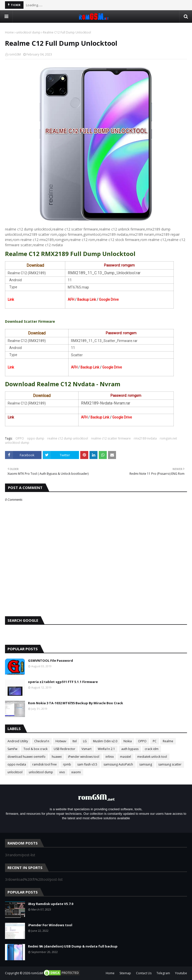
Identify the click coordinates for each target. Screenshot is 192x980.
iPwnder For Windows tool (50, 925)
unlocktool (15, 772)
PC (155, 741)
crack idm (152, 749)
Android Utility (18, 741)
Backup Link (87, 299)
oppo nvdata (17, 764)
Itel (75, 741)
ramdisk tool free (44, 764)
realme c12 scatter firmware (111, 438)
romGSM (15, 54)
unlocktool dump (28, 32)
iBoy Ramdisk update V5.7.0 (51, 904)
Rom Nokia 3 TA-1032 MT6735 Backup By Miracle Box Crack (75, 703)
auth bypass (130, 749)
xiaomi (76, 772)
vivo (62, 772)
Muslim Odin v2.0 (105, 741)
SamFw (12, 749)
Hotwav (61, 741)
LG (85, 741)
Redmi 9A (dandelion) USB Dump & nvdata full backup (73, 946)
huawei (57, 757)
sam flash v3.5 (87, 764)
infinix (110, 757)
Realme (168, 741)
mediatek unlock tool (152, 757)
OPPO (20, 438)
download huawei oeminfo (26, 757)
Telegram (163, 973)
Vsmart (86, 749)
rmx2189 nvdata (145, 438)
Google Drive (109, 299)
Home (9, 32)
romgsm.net (168, 438)
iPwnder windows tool (84, 757)
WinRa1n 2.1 (106, 749)
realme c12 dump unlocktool (68, 438)
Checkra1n (42, 741)
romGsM (37, 973)
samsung (146, 764)
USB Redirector (64, 749)
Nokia (128, 741)
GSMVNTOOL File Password (50, 660)
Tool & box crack (35, 749)
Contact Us (144, 973)
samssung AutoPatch (118, 764)
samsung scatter (170, 764)
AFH (71, 299)
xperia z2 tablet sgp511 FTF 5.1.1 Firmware (63, 682)
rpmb (67, 764)
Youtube (181, 973)
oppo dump (36, 438)
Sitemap (125, 973)
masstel (125, 757)
